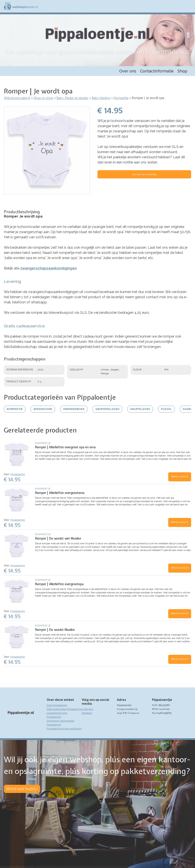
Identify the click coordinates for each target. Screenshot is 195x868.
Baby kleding (101, 98)
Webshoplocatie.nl (17, 98)
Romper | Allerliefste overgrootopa (59, 584)
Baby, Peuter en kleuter (72, 98)
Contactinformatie (157, 71)
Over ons (128, 71)
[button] (47, 192)
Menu (190, 6)
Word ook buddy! (22, 789)
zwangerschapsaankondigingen (49, 268)
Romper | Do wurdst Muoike (55, 630)
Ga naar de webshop (144, 174)
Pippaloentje (18, 474)
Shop (182, 71)
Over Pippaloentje (57, 705)
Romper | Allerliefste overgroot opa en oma (65, 447)
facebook (87, 713)
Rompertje (121, 98)
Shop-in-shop (43, 98)
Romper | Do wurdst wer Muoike (58, 538)
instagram (88, 709)
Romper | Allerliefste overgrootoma (60, 493)
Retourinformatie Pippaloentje (64, 709)
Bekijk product (180, 476)
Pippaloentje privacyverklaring (64, 729)
